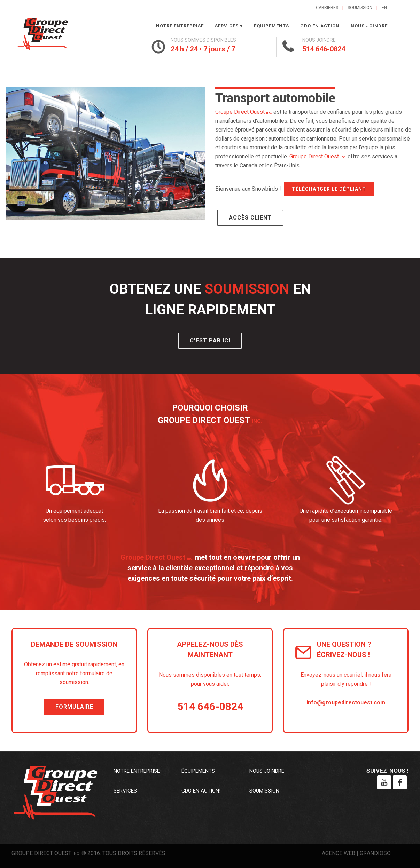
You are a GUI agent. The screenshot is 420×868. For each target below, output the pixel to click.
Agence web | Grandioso (356, 853)
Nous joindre (369, 26)
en (384, 8)
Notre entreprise (180, 26)
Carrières (327, 8)
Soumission (360, 8)
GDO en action (320, 26)
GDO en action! (201, 791)
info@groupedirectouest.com (346, 703)
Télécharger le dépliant (329, 189)
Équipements (271, 26)
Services (227, 26)
